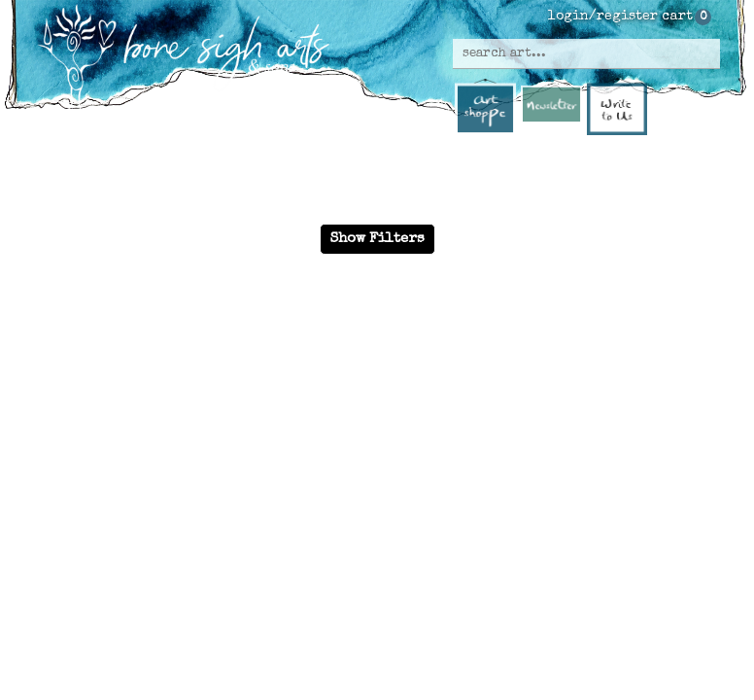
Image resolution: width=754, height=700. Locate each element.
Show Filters (377, 239)
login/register (603, 17)
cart (677, 17)
